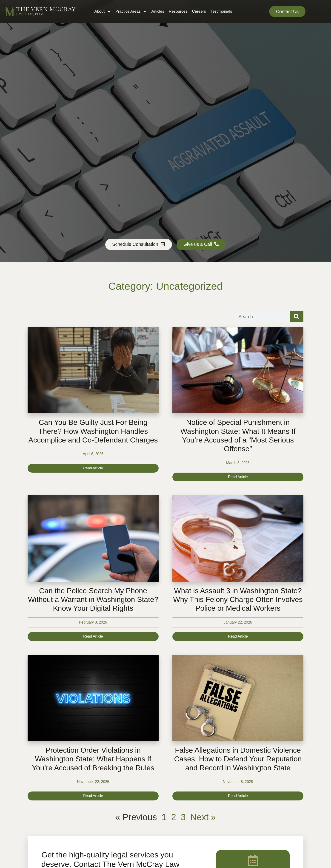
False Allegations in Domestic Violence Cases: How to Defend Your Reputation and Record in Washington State (238, 759)
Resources (178, 11)
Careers (199, 11)
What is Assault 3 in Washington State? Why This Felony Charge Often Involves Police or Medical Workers (238, 600)
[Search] (297, 317)
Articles (158, 11)
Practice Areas (131, 12)
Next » (203, 817)
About (103, 12)
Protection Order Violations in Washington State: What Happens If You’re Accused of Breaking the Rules (93, 759)
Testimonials (221, 11)
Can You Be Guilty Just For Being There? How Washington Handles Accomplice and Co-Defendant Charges (93, 431)
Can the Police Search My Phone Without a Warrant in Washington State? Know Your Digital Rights (93, 600)
